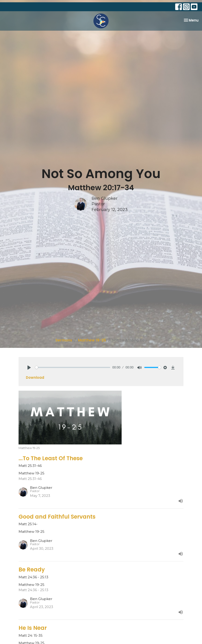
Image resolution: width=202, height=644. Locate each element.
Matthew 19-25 (92, 340)
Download (35, 377)
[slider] (73, 367)
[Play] (29, 368)
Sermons (64, 340)
